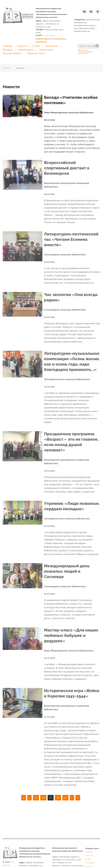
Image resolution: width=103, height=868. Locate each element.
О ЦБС (88, 859)
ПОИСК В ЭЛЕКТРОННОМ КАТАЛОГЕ (85, 52)
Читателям (90, 863)
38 (58, 798)
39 (65, 798)
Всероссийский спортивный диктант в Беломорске (67, 165)
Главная (7, 68)
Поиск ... (77, 44)
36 (43, 798)
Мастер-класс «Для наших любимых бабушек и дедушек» (71, 632)
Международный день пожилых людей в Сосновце (67, 568)
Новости (89, 856)
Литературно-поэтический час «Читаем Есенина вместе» (71, 236)
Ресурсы (89, 866)
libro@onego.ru (49, 35)
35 (36, 798)
